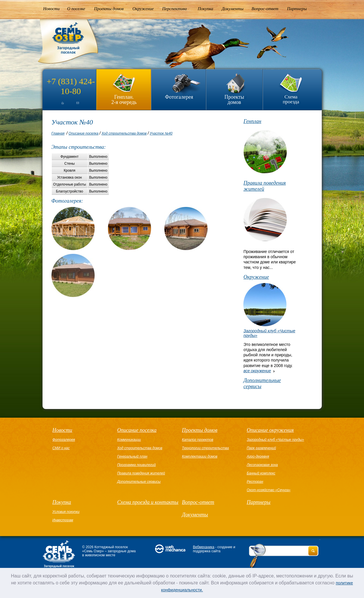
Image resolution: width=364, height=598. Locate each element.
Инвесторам (63, 520)
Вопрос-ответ (265, 9)
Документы (232, 9)
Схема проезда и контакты (148, 502)
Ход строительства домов (124, 133)
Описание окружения (270, 430)
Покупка (205, 9)
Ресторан (255, 482)
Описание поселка (83, 133)
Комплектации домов (200, 456)
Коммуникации (129, 440)
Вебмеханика (204, 547)
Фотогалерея (179, 97)
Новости (51, 9)
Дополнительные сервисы (262, 383)
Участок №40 (161, 133)
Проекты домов (109, 9)
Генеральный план (132, 456)
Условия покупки (66, 512)
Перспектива (175, 9)
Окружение (143, 9)
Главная (58, 133)
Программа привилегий (136, 465)
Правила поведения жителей (264, 186)
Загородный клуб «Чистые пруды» (275, 440)
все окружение (257, 371)
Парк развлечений (261, 448)
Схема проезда (291, 99)
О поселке (76, 9)
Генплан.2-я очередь (124, 99)
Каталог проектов (198, 440)
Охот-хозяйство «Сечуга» (269, 490)
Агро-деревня (258, 456)
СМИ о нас (61, 448)
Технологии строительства (205, 448)
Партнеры (297, 9)
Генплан (252, 121)
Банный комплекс (261, 473)
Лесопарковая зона (262, 465)
